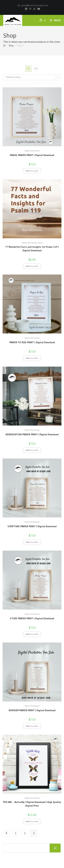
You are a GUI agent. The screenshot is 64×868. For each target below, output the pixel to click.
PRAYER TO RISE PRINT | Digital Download (32, 342)
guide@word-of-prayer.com (35, 5)
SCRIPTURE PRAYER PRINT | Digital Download (32, 526)
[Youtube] (38, 9)
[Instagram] (34, 9)
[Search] (55, 848)
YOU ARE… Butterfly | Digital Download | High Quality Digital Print (32, 804)
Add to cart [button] (32, 171)
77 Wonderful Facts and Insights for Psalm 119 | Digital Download (32, 249)
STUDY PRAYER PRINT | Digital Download (32, 618)
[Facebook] (26, 9)
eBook (40, 243)
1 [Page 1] (16, 833)
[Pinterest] (30, 9)
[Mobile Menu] (54, 20)
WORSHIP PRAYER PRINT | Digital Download (32, 710)
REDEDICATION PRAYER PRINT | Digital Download (32, 434)
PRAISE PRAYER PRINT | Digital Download (32, 155)
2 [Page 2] (25, 833)
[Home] (4, 46)
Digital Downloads (32, 151)
